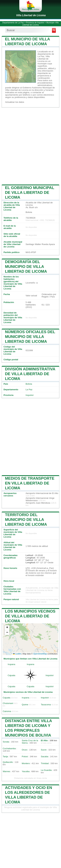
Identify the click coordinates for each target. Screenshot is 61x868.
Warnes (6, 771)
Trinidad (45, 763)
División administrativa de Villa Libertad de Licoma (30, 374)
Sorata (6, 742)
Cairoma (7, 711)
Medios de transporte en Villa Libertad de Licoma (30, 483)
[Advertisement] (30, 146)
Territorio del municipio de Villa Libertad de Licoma (26, 520)
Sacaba (45, 756)
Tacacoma (46, 705)
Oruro (25, 750)
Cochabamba (9, 748)
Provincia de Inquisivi (35, 23)
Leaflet (17, 654)
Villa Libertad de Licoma (31, 15)
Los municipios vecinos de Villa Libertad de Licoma (30, 616)
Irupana (11, 664)
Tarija (5, 756)
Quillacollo (8, 762)
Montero (26, 763)
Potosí (25, 756)
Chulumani (8, 703)
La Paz (29, 390)
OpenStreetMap (40, 654)
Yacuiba (26, 771)
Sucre (44, 750)
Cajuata (12, 675)
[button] (7, 628)
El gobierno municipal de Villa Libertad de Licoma (30, 192)
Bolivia (29, 384)
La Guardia (46, 770)
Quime (25, 705)
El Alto (44, 740)
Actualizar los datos (15, 102)
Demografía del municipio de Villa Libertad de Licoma (26, 267)
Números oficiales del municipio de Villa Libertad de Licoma (30, 337)
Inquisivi (30, 395)
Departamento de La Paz (13, 23)
